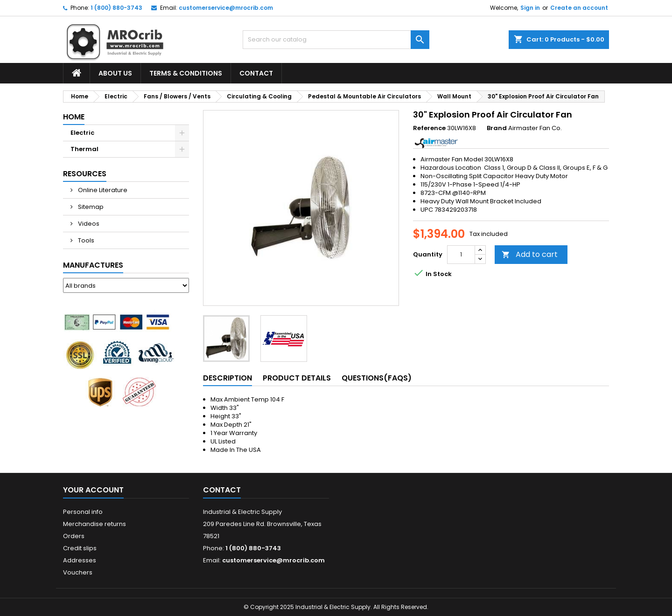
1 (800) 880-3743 (116, 8)
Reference (429, 128)
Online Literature (102, 190)
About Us (115, 73)
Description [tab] (227, 378)
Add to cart (530, 254)
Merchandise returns (94, 524)
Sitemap (90, 207)
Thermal (84, 149)
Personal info (83, 512)
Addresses (80, 560)
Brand (497, 128)
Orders (74, 536)
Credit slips (80, 548)
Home (74, 117)
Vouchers (78, 572)
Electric (82, 133)
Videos (88, 224)
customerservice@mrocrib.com (226, 8)
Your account (93, 490)
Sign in (530, 8)
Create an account (579, 8)
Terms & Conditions (186, 73)
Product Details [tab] (297, 378)
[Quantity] (461, 255)
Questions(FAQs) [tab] (377, 378)
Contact (256, 73)
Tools (85, 240)
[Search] (336, 40)
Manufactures (93, 265)
